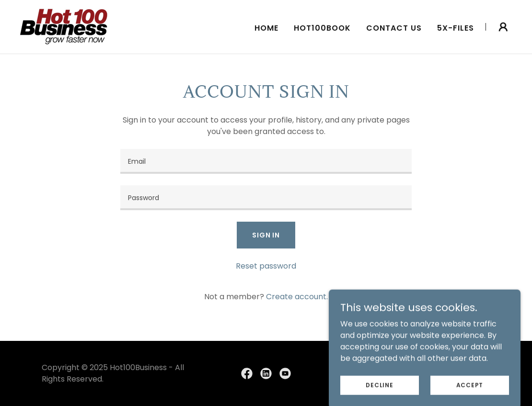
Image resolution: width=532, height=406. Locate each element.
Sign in (266, 235)
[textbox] (266, 161)
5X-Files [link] (456, 28)
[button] (503, 27)
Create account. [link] (297, 297)
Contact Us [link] (394, 28)
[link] (64, 26)
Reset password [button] (266, 266)
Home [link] (266, 28)
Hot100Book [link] (322, 28)
